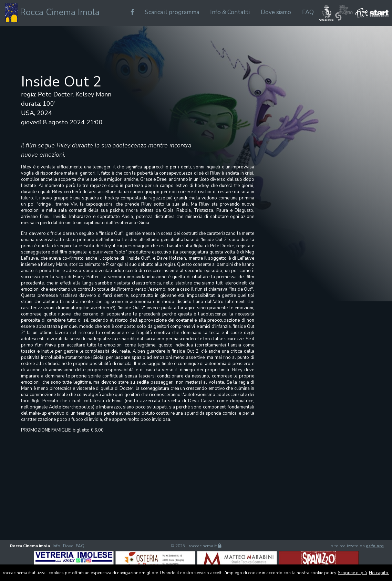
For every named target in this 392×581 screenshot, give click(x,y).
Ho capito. (379, 573)
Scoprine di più (352, 573)
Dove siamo (276, 12)
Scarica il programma (172, 12)
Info (56, 546)
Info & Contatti (230, 12)
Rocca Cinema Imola (52, 13)
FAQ (308, 12)
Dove (68, 546)
